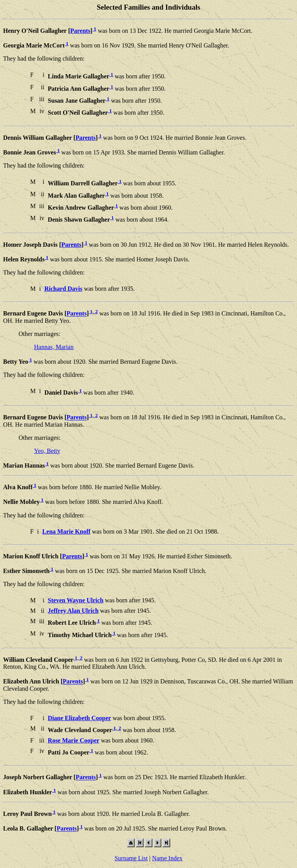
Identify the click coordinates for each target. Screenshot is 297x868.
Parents (80, 31)
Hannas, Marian (54, 347)
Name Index (167, 858)
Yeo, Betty (47, 451)
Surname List (131, 858)
